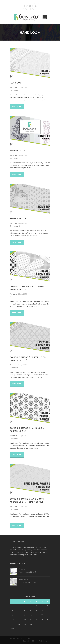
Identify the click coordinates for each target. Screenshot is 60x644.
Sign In (27, 9)
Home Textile (18, 218)
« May (12, 628)
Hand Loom (17, 83)
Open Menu (45, 17)
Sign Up (34, 9)
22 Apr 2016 (22, 88)
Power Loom (18, 151)
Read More (17, 106)
